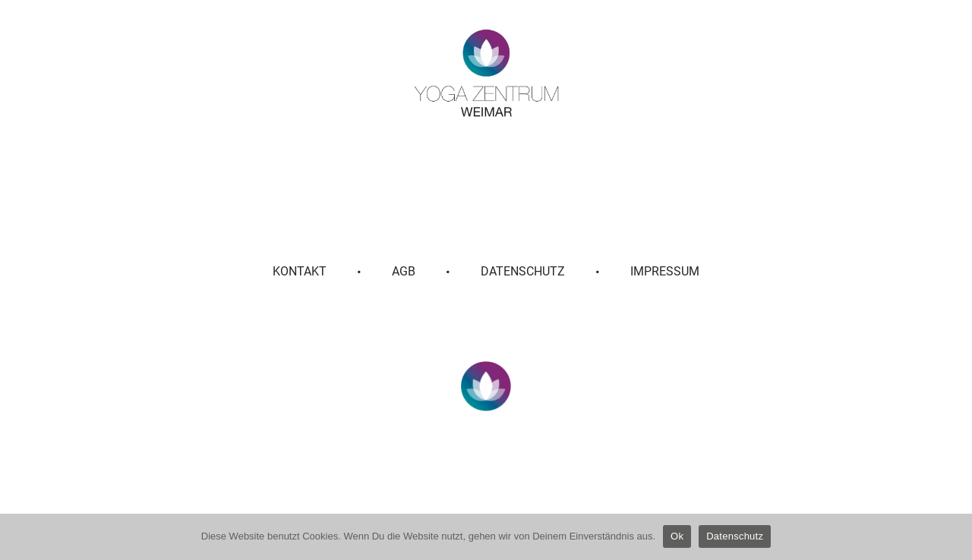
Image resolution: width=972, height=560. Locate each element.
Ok (677, 536)
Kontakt (300, 271)
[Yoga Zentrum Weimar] (486, 73)
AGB (404, 271)
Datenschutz (523, 271)
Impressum (665, 271)
